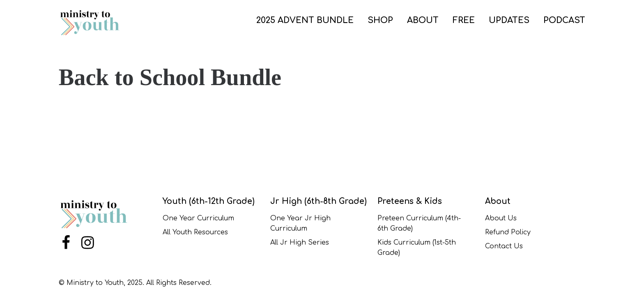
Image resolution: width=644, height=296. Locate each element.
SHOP (380, 20)
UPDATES (509, 20)
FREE (464, 20)
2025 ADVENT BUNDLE (305, 20)
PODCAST (564, 20)
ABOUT (423, 20)
